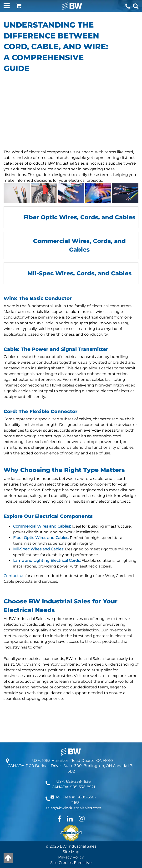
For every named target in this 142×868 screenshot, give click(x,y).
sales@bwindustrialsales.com (73, 808)
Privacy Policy (71, 857)
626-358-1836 (78, 781)
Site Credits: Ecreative (71, 863)
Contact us (14, 576)
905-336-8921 (83, 787)
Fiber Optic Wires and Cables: (41, 538)
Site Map (71, 852)
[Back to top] (8, 858)
